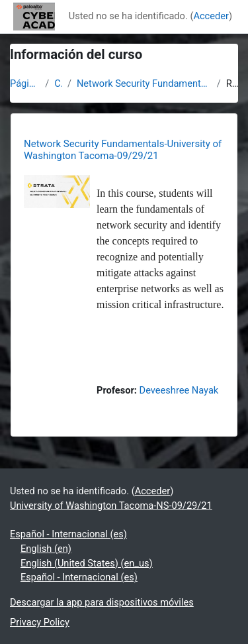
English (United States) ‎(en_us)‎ (87, 563)
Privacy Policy (40, 622)
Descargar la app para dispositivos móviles (102, 602)
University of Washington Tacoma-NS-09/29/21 (111, 506)
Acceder (211, 16)
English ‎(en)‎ (46, 549)
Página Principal (25, 83)
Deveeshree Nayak (179, 390)
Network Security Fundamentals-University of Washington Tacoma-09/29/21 (144, 83)
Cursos (58, 83)
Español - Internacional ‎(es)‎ (68, 534)
